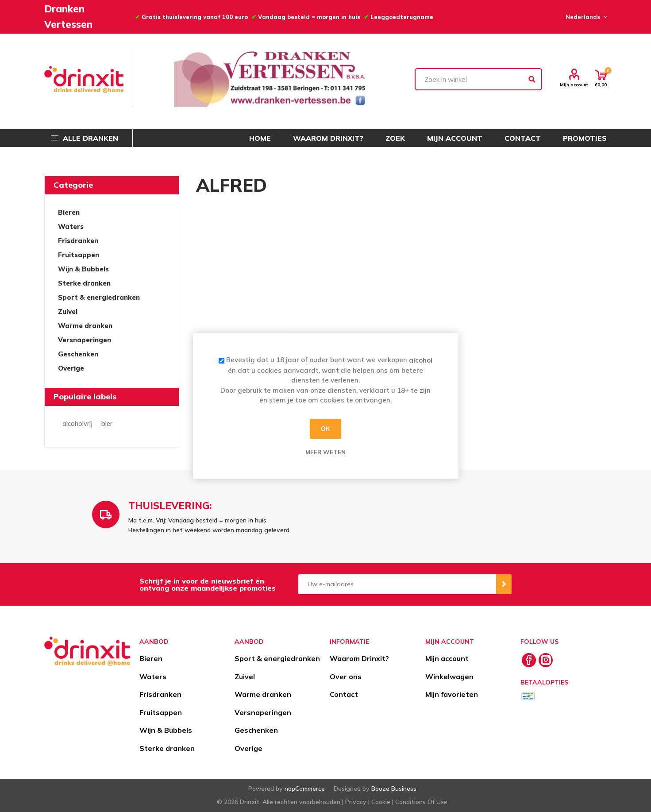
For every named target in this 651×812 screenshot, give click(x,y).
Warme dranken (85, 326)
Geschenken (78, 354)
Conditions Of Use (421, 802)
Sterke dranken (84, 283)
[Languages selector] (585, 17)
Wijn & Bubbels (83, 269)
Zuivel (68, 311)
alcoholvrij (77, 424)
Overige (71, 368)
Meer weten (325, 452)
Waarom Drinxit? (359, 658)
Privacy (356, 802)
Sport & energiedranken (99, 297)
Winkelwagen (449, 677)
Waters (71, 226)
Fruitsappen (79, 255)
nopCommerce (305, 789)
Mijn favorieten (452, 694)
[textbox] (478, 79)
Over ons (346, 677)
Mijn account (574, 85)
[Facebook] (529, 660)
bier (107, 424)
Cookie (381, 802)
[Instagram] (546, 660)
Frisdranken (78, 241)
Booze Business (394, 789)
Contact (344, 694)
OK (325, 429)
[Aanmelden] (397, 584)
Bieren (69, 212)
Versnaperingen (85, 340)
